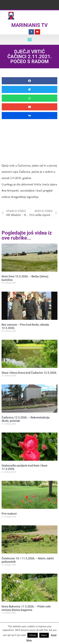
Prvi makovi (9, 514)
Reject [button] (44, 635)
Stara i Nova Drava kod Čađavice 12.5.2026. (29, 373)
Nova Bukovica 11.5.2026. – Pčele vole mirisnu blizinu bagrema (26, 608)
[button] (29, 40)
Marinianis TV (29, 25)
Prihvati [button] (33, 635)
